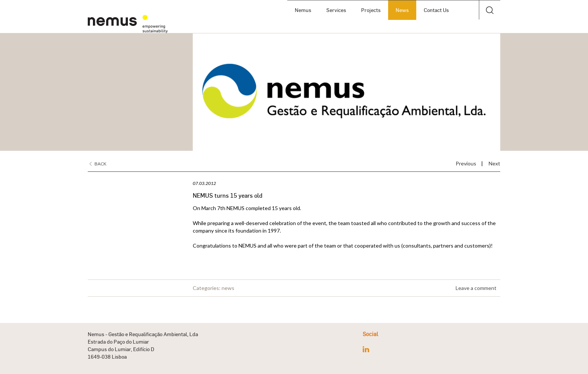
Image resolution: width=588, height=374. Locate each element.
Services (336, 10)
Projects (371, 10)
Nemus (303, 10)
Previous (466, 163)
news (228, 288)
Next (494, 163)
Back (98, 164)
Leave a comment (476, 288)
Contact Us (436, 10)
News (402, 10)
